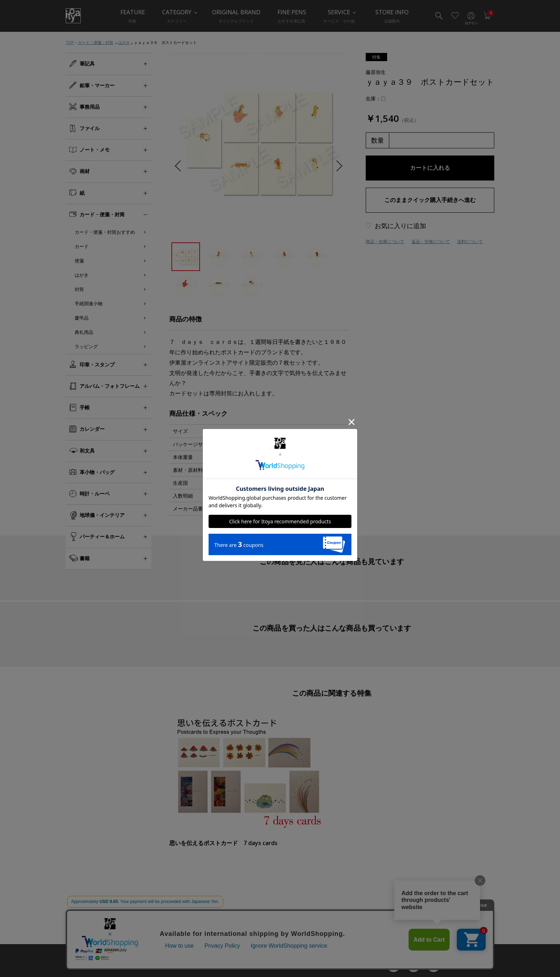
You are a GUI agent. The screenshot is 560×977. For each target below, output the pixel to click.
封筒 (79, 289)
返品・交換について (431, 241)
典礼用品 (84, 332)
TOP (70, 42)
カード (82, 246)
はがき (124, 42)
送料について (470, 241)
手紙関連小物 (89, 304)
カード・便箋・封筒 (96, 42)
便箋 (79, 261)
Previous (180, 166)
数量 (377, 140)
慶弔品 (82, 318)
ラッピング (86, 346)
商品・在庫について (385, 241)
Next (337, 166)
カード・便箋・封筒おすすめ (105, 232)
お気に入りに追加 (400, 226)
